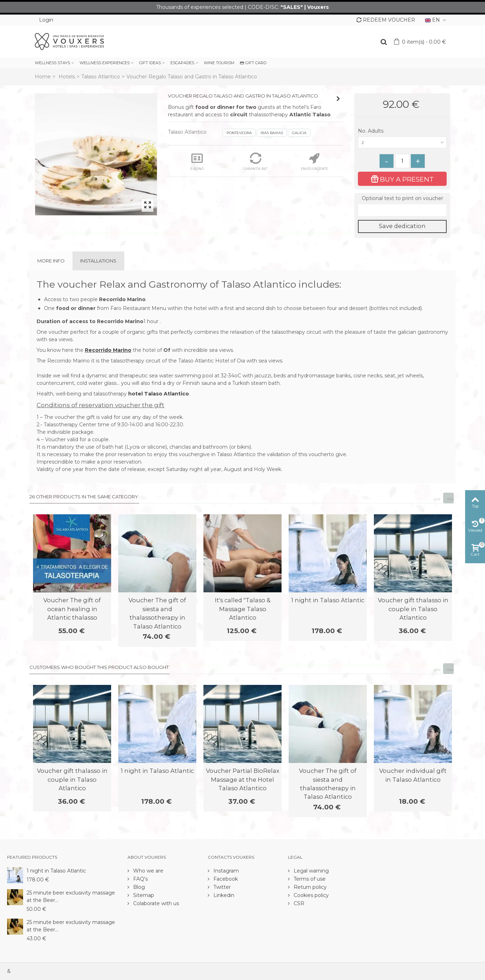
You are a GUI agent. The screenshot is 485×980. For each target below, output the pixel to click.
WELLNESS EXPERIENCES (105, 63)
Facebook (225, 879)
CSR (298, 903)
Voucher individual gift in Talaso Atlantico (413, 775)
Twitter (221, 887)
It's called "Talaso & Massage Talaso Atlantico (243, 609)
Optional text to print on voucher (402, 198)
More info (51, 261)
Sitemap (143, 895)
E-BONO (197, 162)
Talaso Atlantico (101, 77)
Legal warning (310, 871)
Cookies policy (310, 895)
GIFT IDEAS (150, 63)
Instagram (225, 871)
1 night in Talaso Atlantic (328, 600)
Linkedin (223, 895)
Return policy (309, 887)
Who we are (148, 871)
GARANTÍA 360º (256, 162)
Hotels (67, 77)
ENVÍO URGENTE (314, 162)
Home (43, 77)
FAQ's (140, 879)
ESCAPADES (182, 63)
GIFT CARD (253, 63)
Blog (138, 887)
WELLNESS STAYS (52, 63)
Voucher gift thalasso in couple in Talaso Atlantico (413, 609)
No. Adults (371, 131)
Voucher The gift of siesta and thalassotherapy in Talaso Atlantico (157, 613)
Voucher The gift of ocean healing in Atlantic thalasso (72, 609)
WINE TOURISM (219, 63)
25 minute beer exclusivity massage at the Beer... (71, 896)
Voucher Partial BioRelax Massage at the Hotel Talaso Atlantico (243, 779)
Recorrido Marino (108, 350)
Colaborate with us (155, 903)
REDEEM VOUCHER (386, 20)
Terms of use (309, 879)
